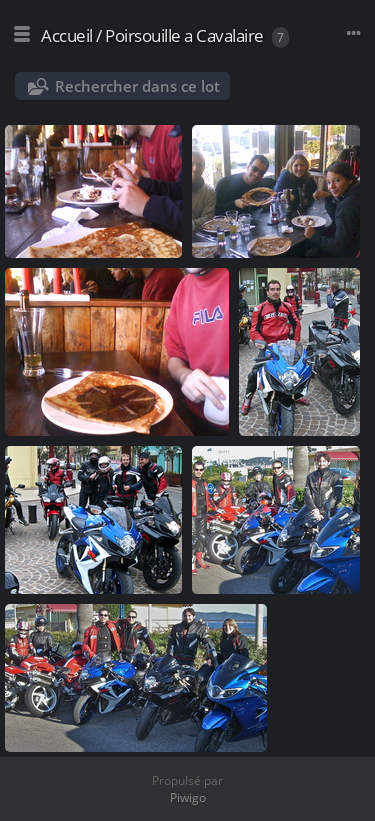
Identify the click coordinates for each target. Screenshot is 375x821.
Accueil (67, 35)
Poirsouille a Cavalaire (184, 35)
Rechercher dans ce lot (137, 86)
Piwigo (188, 797)
